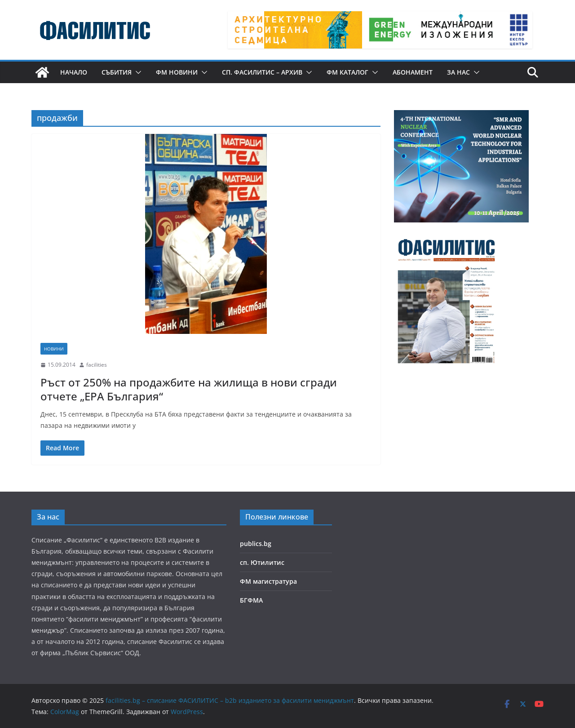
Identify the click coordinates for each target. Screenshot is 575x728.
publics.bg (256, 544)
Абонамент (413, 72)
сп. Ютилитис (262, 562)
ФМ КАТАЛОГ (347, 72)
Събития (117, 72)
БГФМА (251, 600)
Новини (54, 349)
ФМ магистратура (268, 581)
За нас (458, 72)
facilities (97, 365)
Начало (74, 72)
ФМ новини (177, 72)
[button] (137, 72)
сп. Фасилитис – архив (262, 72)
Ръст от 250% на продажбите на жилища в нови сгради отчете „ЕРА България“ (189, 389)
